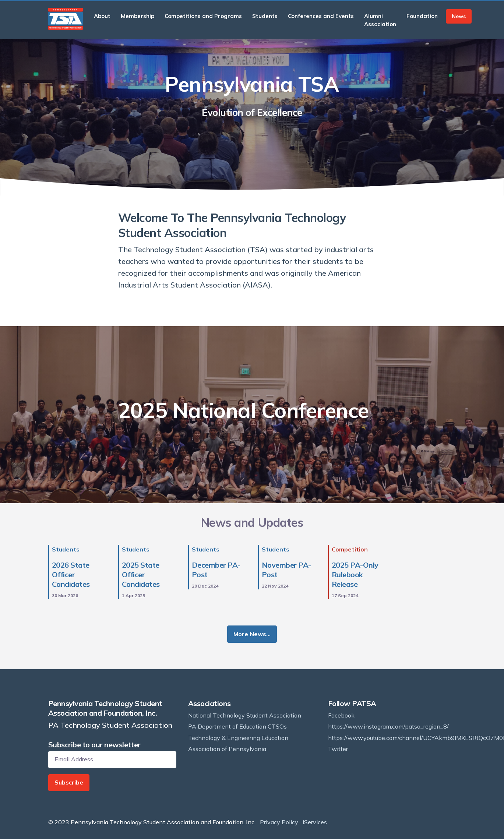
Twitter (338, 749)
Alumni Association (380, 20)
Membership (138, 16)
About (102, 16)
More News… (252, 634)
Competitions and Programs (203, 16)
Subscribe (69, 782)
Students (265, 16)
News (459, 16)
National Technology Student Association (245, 715)
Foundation (422, 16)
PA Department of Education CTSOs (237, 726)
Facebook (341, 715)
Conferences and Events (321, 16)
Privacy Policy (279, 822)
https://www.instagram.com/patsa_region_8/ (388, 726)
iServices (315, 822)
